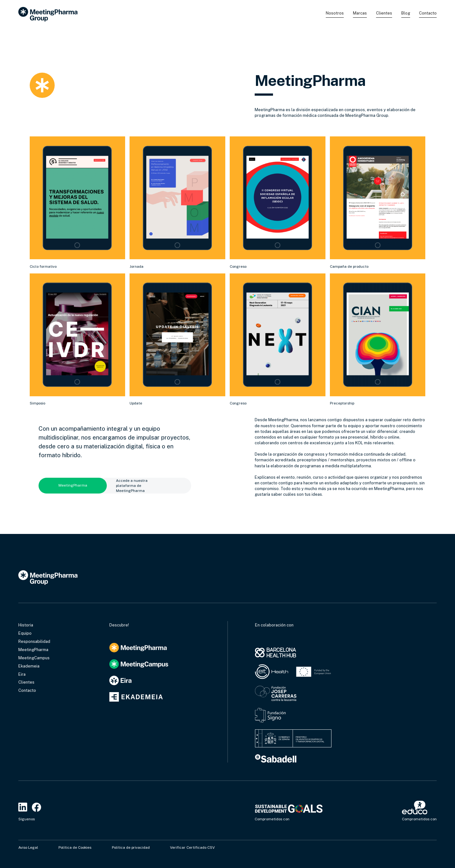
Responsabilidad (34, 641)
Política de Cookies (75, 847)
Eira (22, 674)
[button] (335, 14)
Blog (406, 13)
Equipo (25, 633)
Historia (26, 625)
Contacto (428, 13)
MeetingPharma (33, 650)
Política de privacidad (131, 847)
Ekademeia (29, 666)
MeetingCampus (34, 658)
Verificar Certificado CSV (192, 847)
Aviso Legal (28, 847)
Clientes (384, 13)
